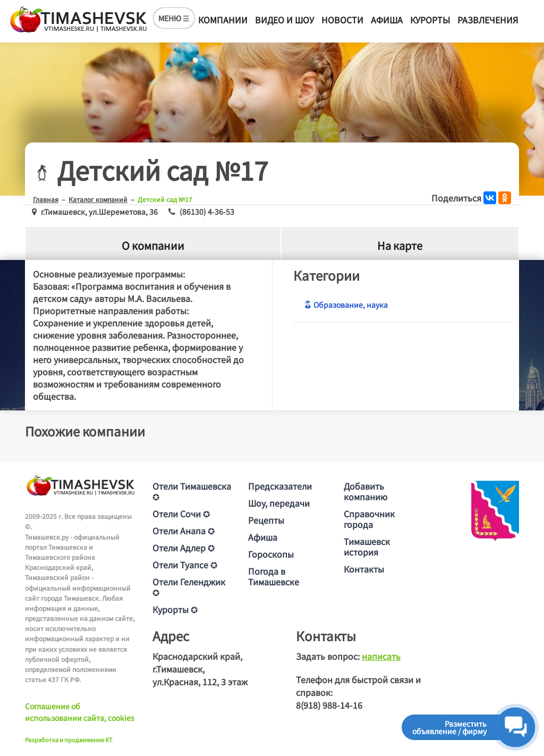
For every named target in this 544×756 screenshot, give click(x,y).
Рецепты (266, 520)
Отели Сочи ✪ (181, 514)
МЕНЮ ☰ (174, 18)
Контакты (364, 569)
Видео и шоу (284, 20)
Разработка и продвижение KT (69, 740)
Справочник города (369, 519)
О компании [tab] (153, 245)
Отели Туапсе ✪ (185, 565)
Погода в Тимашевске (274, 576)
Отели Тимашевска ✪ (192, 491)
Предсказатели (280, 486)
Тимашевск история (367, 547)
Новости (342, 20)
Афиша (387, 20)
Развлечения (488, 20)
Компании (223, 20)
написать (381, 656)
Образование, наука (346, 305)
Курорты (430, 20)
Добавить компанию (365, 491)
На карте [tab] (400, 245)
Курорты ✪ (175, 609)
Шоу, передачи (279, 503)
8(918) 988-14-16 (329, 705)
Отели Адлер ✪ (184, 548)
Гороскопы (271, 554)
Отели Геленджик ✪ (189, 587)
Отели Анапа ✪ (184, 531)
